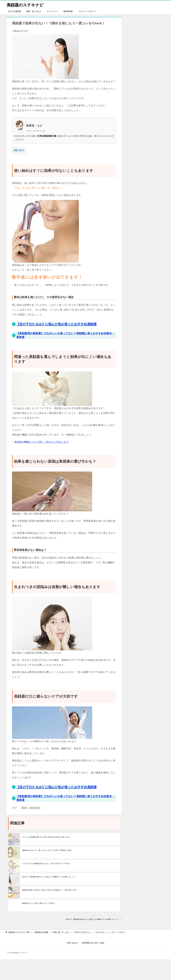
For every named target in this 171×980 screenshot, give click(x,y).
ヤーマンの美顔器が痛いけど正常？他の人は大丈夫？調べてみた (46, 837)
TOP (19, 932)
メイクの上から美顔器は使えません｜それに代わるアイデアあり (46, 864)
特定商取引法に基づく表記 (93, 943)
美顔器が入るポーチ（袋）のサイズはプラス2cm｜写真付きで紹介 (47, 850)
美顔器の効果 (35, 808)
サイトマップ (52, 11)
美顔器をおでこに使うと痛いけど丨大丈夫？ (39, 903)
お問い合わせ (72, 943)
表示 (22, 150)
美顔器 (24, 808)
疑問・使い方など (34, 11)
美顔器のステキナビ (25, 5)
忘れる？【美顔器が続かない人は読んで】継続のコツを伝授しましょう (49, 877)
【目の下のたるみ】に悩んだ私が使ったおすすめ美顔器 (56, 324)
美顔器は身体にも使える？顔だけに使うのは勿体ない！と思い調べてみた (49, 890)
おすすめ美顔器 (15, 11)
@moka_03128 (39, 131)
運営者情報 (68, 11)
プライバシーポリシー (87, 11)
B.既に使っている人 (20, 31)
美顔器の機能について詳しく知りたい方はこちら (42, 442)
